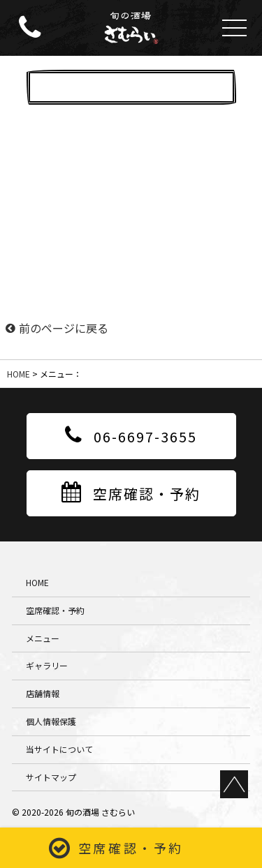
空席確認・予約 (131, 848)
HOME (19, 374)
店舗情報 (43, 693)
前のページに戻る (57, 328)
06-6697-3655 (131, 435)
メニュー (43, 638)
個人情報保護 (51, 721)
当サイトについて (59, 749)
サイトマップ (51, 777)
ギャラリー (47, 665)
